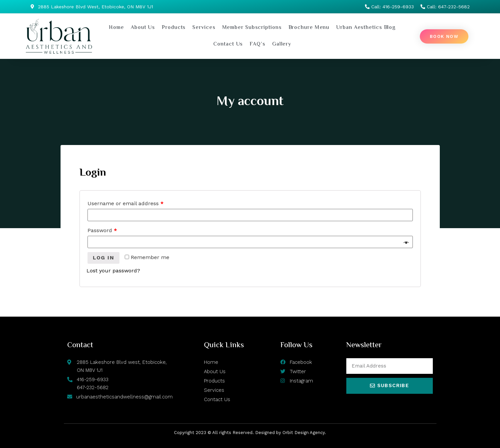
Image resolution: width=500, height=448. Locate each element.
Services (204, 28)
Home (116, 28)
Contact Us (228, 44)
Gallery (282, 44)
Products (174, 28)
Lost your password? (113, 271)
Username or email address (126, 203)
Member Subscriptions (252, 28)
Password (102, 230)
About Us (143, 28)
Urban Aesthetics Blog (366, 28)
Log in (103, 258)
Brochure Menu (309, 28)
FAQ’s (257, 44)
